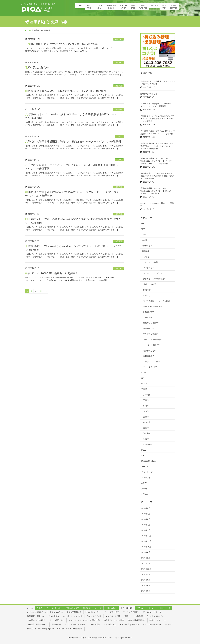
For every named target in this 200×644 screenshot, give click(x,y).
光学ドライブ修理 (151, 334)
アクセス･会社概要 (54, 608)
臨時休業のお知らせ (37, 68)
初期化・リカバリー (158, 620)
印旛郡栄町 (148, 444)
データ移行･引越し (131, 612)
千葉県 (119, 160)
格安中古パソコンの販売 (114, 620)
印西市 (146, 439)
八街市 (146, 411)
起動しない (148, 295)
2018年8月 (146, 580)
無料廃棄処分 (149, 356)
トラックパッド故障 (151, 362)
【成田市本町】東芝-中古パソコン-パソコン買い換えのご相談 (61, 44)
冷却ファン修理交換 (151, 323)
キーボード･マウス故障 (73, 616)
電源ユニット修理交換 (152, 340)
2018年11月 (146, 569)
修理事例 (118, 86)
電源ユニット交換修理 (133, 616)
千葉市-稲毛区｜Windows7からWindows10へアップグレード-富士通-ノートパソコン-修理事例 (157, 191)
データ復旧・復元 (112, 612)
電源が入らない (150, 351)
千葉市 (146, 400)
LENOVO (145, 384)
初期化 (146, 257)
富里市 (146, 417)
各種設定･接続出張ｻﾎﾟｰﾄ (37, 624)
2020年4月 (146, 514)
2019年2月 (146, 558)
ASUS (144, 455)
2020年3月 (146, 519)
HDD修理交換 (149, 312)
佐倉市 (146, 428)
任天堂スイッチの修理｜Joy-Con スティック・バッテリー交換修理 (55, 629)
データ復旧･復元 (150, 367)
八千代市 (147, 395)
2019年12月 (146, 536)
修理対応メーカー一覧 (92, 608)
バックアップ (149, 268)
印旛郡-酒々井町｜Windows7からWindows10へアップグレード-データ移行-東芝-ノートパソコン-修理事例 (157, 161)
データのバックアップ (152, 612)
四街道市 (147, 422)
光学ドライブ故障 (94, 616)
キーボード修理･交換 (152, 345)
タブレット (146, 478)
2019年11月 (146, 541)
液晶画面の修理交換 (36, 616)
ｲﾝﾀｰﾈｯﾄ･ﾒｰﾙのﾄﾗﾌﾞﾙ (155, 616)
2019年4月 (146, 552)
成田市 (146, 406)
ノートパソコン (148, 467)
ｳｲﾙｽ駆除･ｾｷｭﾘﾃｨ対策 (36, 620)
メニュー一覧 (165, 608)
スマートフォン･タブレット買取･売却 (84, 620)
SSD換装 (147, 290)
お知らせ (118, 39)
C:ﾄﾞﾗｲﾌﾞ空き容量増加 (130, 624)
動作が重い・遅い (93, 612)
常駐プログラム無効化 (152, 624)
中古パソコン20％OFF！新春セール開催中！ (52, 273)
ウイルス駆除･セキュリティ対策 (157, 301)
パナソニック (147, 246)
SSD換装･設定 (110, 624)
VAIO (143, 373)
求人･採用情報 (127, 608)
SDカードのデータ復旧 (153, 306)
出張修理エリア (73, 608)
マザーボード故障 (151, 262)
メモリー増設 (95, 624)
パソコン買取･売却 (57, 620)
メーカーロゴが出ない (152, 273)
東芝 (143, 229)
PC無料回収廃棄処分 (137, 620)
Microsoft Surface (149, 461)
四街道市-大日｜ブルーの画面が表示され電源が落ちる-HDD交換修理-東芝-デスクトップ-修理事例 (157, 176)
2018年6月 (146, 585)
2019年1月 (146, 563)
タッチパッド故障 (113, 616)
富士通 (144, 489)
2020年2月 (146, 525)
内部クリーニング (59, 624)
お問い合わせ (111, 608)
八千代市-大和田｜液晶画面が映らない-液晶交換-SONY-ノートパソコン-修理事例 (73, 141)
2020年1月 (146, 530)
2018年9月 (146, 574)
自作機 (144, 240)
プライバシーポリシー (146, 608)
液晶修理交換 (149, 328)
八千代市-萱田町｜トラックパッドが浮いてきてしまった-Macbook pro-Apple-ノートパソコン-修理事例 (157, 146)
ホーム (30, 608)
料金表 (40, 608)
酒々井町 (147, 433)
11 (41, 291)
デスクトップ (147, 472)
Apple (144, 235)
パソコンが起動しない (36, 612)
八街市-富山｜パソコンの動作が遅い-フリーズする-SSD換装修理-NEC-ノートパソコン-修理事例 (158, 119)
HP (143, 378)
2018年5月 (146, 591)
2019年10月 (146, 547)
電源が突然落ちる (74, 612)
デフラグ (169, 624)
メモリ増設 (148, 317)
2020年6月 (146, 508)
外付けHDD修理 (150, 284)
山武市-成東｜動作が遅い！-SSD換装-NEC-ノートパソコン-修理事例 (66, 91)
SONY (119, 136)
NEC (143, 224)
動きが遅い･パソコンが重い (155, 279)
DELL (144, 450)
